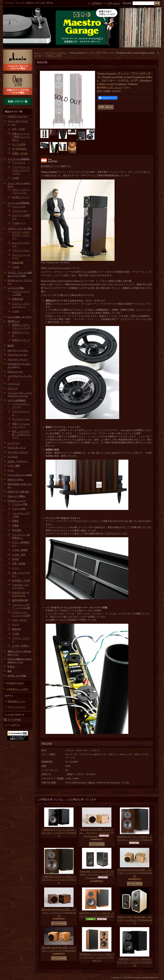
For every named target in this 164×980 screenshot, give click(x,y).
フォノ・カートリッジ (18, 121)
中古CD (11, 666)
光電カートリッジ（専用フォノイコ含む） (21, 137)
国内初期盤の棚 (20, 600)
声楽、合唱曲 (19, 564)
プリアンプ (13, 388)
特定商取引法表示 (15, 683)
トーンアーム (19, 162)
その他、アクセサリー (18, 461)
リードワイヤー (20, 211)
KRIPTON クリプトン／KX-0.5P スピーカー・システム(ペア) (135, 962)
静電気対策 (18, 299)
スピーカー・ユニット (18, 359)
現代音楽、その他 (21, 580)
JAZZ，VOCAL (20, 620)
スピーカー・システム (18, 350)
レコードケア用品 (16, 288)
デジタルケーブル (21, 419)
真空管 (11, 346)
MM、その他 (18, 129)
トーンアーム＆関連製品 (19, 159)
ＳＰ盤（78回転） (21, 646)
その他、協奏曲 (20, 550)
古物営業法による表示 (17, 689)
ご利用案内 (96, 3)
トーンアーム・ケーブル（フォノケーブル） (21, 170)
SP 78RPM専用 (19, 149)
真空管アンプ (14, 321)
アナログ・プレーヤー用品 (20, 229)
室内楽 (15, 559)
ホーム (38, 53)
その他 (15, 178)
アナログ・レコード (17, 501)
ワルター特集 (19, 509)
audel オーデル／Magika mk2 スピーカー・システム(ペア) (135, 920)
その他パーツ (19, 223)
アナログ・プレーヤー (18, 116)
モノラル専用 (19, 144)
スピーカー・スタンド (18, 452)
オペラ (15, 568)
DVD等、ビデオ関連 (17, 676)
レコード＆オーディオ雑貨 (20, 475)
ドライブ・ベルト (21, 250)
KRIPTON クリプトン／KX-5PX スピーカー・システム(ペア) (59, 833)
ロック (15, 624)
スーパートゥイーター (18, 355)
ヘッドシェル (19, 206)
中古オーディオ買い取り (19, 492)
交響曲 (15, 526)
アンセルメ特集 (20, 504)
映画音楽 (17, 629)
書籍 (10, 671)
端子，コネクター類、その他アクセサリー (21, 434)
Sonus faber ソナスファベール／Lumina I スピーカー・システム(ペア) (97, 875)
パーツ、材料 (14, 466)
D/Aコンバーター (15, 372)
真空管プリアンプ (21, 340)
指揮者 (15, 521)
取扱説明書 (18, 263)
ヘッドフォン (14, 443)
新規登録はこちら (17, 701)
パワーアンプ (14, 384)
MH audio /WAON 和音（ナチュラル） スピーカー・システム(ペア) (97, 833)
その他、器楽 (19, 555)
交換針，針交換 (20, 153)
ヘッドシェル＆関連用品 (19, 203)
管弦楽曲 (17, 530)
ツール (11, 470)
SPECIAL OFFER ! (16, 479)
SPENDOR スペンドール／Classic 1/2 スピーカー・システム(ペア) (97, 957)
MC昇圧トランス (20, 197)
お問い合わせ (114, 3)
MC (14, 125)
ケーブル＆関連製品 (17, 400)
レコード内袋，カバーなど (20, 317)
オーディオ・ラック (17, 448)
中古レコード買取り (17, 496)
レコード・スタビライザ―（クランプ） (21, 235)
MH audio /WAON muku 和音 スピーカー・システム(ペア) (135, 873)
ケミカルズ (13, 457)
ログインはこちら (17, 707)
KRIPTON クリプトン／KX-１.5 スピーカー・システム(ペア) (59, 880)
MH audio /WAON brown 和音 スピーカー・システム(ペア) (59, 913)
